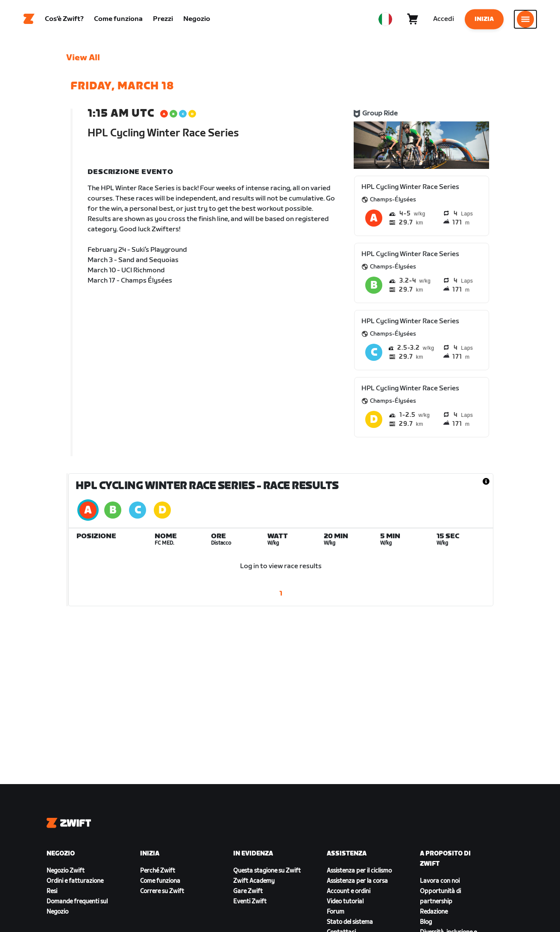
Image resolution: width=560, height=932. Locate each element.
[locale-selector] (385, 19)
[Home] (29, 19)
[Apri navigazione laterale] (525, 19)
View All (83, 58)
